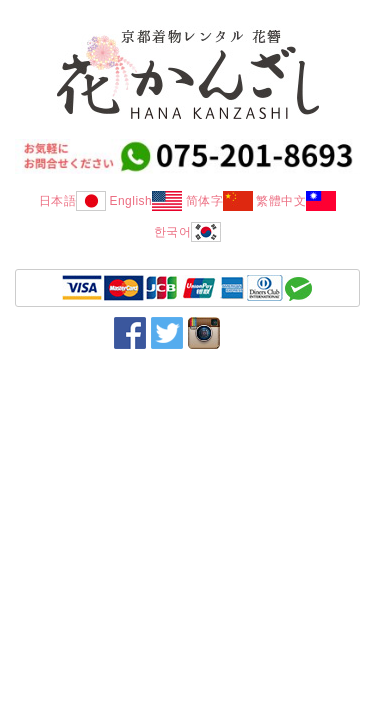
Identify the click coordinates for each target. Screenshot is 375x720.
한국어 (188, 232)
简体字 (220, 201)
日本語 (73, 201)
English (145, 201)
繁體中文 (296, 201)
